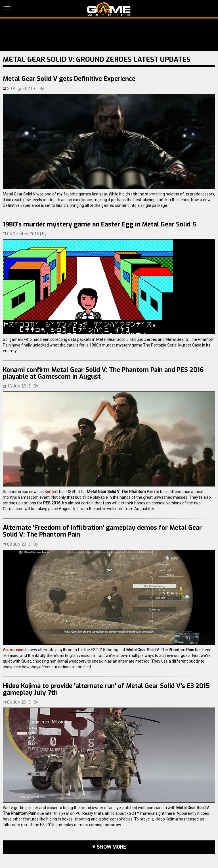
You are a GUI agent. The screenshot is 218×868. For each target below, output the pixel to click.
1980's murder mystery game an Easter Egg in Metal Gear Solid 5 (99, 224)
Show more (111, 847)
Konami (51, 492)
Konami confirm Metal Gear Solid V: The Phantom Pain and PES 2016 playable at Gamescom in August (103, 373)
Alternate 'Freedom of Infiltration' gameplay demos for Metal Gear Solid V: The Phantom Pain (102, 531)
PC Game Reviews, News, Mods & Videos (109, 9)
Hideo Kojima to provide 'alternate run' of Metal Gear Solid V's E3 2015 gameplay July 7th (106, 689)
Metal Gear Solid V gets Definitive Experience (69, 79)
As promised (14, 650)
